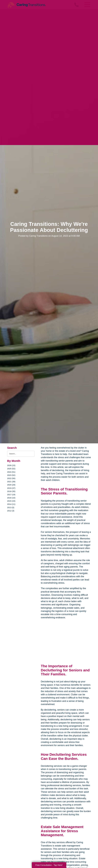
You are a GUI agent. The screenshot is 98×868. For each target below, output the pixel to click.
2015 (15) (11, 501)
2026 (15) (11, 465)
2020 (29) (11, 485)
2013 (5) (11, 507)
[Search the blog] (21, 454)
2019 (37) (11, 488)
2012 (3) (11, 511)
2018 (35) (11, 491)
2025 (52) (11, 469)
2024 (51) (11, 472)
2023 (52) (11, 475)
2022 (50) (11, 478)
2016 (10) (11, 498)
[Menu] (87, 5)
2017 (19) (11, 495)
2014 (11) (11, 504)
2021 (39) (11, 482)
